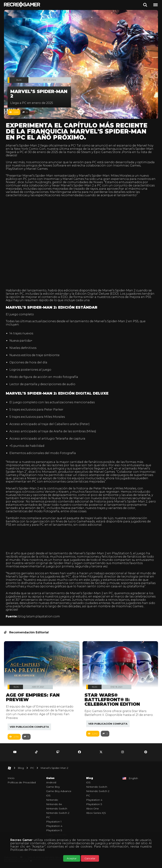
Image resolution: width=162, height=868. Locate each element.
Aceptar (72, 858)
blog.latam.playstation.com (39, 616)
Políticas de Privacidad (27, 850)
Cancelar (90, 858)
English (133, 779)
